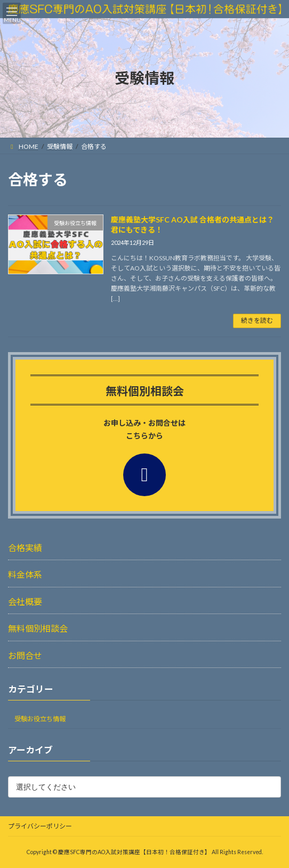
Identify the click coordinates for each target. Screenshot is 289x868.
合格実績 (25, 548)
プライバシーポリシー (40, 826)
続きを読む (257, 320)
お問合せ (25, 655)
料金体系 (25, 574)
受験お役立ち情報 (40, 719)
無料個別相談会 (38, 628)
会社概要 (25, 601)
